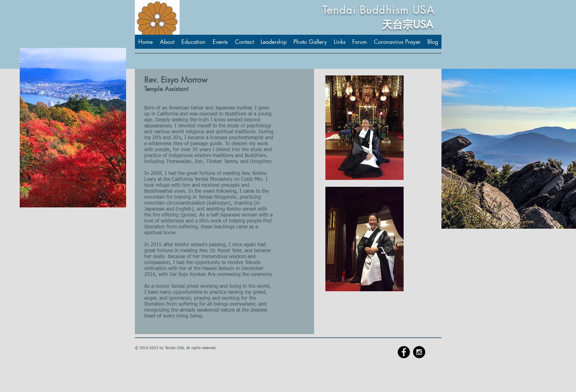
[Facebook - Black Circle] (404, 352)
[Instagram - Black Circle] (419, 352)
